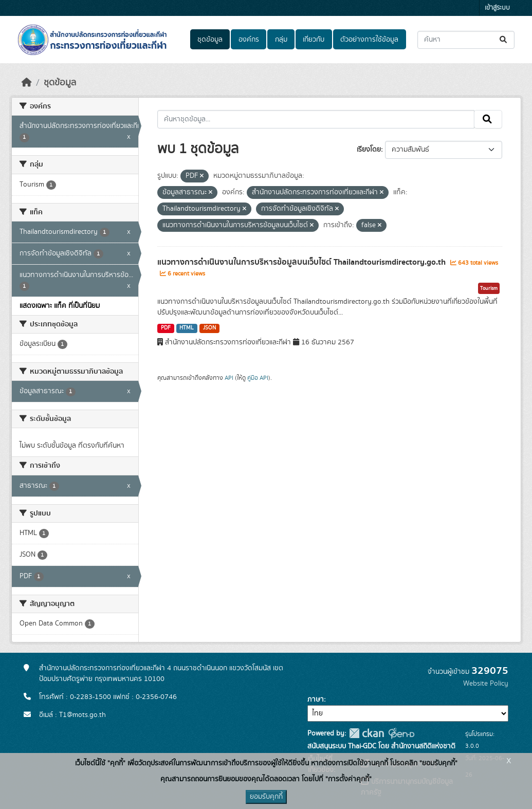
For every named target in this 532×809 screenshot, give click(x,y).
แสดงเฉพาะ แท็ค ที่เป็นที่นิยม (60, 306)
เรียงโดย (369, 150)
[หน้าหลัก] (27, 83)
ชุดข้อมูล (210, 40)
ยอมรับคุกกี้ (266, 797)
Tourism (489, 288)
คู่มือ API (258, 378)
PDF (166, 328)
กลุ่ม (281, 40)
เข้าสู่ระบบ (497, 8)
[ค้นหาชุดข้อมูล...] (466, 40)
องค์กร (249, 40)
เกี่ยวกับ (314, 40)
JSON (209, 328)
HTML (187, 328)
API (229, 378)
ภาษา (316, 700)
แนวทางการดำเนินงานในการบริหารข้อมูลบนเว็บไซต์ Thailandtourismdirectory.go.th (302, 262)
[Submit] (504, 40)
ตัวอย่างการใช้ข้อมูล (369, 40)
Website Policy (486, 684)
